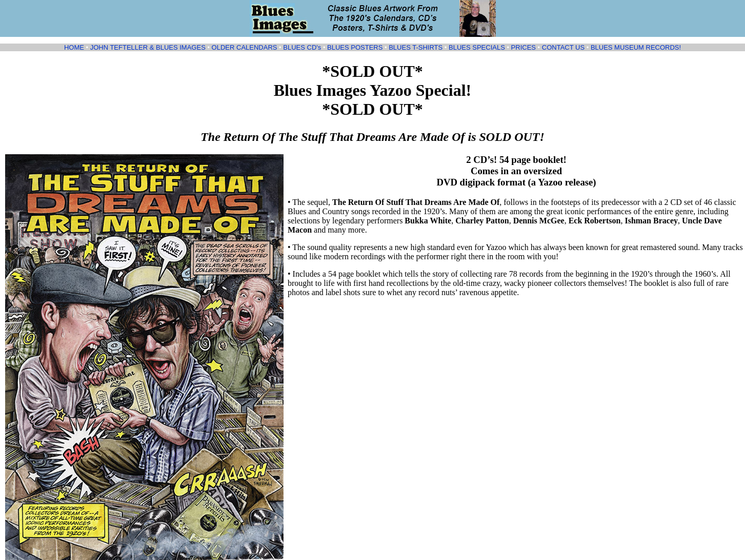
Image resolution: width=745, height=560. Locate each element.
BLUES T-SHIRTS (416, 47)
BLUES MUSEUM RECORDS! (636, 47)
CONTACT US (563, 47)
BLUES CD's (302, 47)
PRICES (523, 47)
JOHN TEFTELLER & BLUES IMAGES (148, 47)
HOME (74, 47)
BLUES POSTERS (355, 47)
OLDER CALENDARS (245, 47)
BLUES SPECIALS (477, 47)
